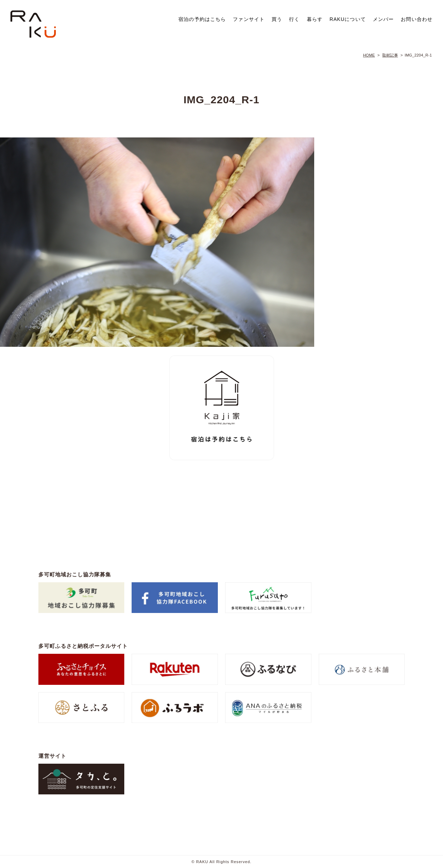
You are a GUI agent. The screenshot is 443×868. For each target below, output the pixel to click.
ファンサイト (249, 19)
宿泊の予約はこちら (202, 19)
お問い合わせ (417, 19)
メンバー (383, 19)
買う (277, 19)
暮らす (315, 19)
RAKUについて (348, 19)
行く (294, 19)
